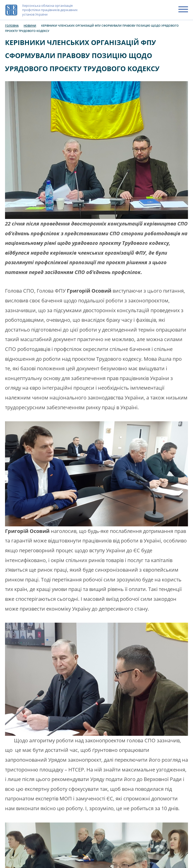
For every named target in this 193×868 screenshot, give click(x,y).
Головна (12, 26)
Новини (30, 26)
